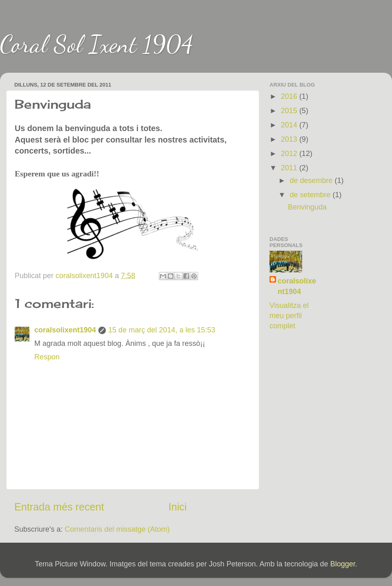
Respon (47, 357)
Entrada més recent (59, 507)
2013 (290, 139)
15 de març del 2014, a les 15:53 (162, 330)
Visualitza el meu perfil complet (289, 316)
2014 (290, 125)
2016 (290, 96)
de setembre (311, 195)
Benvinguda (307, 207)
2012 (290, 154)
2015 (290, 111)
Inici (178, 507)
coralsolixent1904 (65, 330)
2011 (290, 168)
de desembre (312, 180)
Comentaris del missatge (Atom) (117, 529)
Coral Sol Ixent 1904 (97, 44)
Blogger (343, 564)
